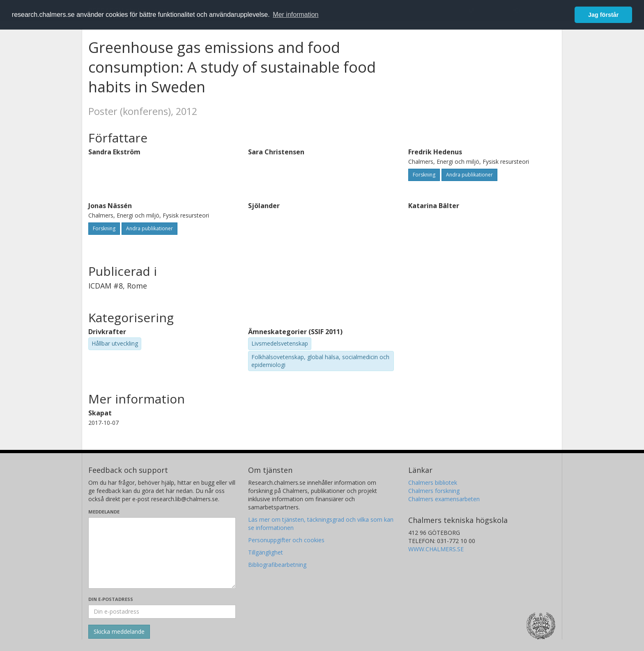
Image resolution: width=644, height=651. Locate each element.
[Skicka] (119, 632)
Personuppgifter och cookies (286, 540)
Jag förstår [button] (603, 15)
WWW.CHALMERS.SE (436, 549)
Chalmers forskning (434, 491)
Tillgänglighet (266, 552)
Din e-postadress (111, 599)
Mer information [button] (296, 15)
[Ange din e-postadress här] (162, 612)
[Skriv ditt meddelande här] (162, 553)
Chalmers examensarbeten (444, 499)
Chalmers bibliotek (433, 483)
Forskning (424, 175)
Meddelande (104, 512)
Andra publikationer (469, 175)
